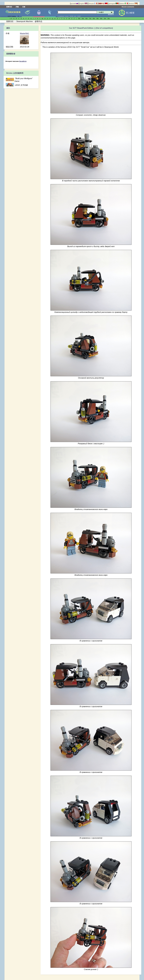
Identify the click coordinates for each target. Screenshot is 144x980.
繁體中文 (103, 4)
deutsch (133, 4)
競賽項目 (9, 7)
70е (90, 19)
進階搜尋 (111, 14)
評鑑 (17, 7)
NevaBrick (23, 61)
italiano (124, 4)
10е (105, 19)
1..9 (11, 19)
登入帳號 (130, 13)
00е (101, 19)
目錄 (24, 7)
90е (98, 19)
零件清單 (50, 13)
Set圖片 (27, 13)
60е (87, 19)
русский (74, 4)
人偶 (39, 13)
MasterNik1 (24, 33)
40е (79, 19)
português (114, 4)
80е (94, 19)
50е (83, 19)
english (83, 4)
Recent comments (128, 7)
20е (109, 19)
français (93, 4)
